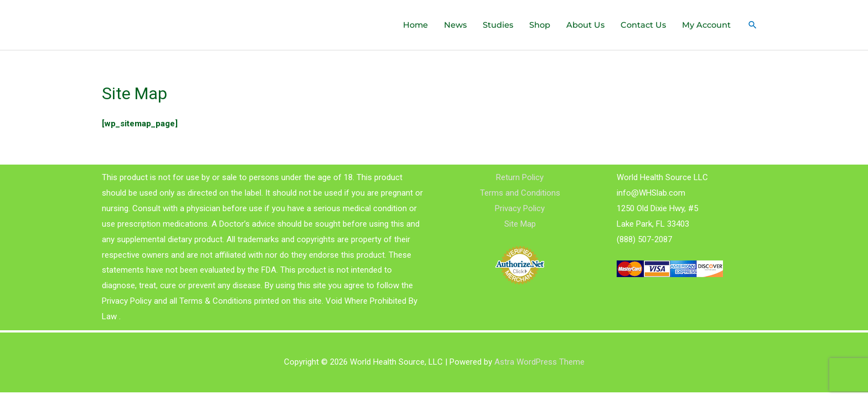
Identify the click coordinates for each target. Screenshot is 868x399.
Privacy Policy (520, 208)
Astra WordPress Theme (539, 362)
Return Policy (520, 177)
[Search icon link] (752, 25)
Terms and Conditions (520, 193)
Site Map (520, 224)
